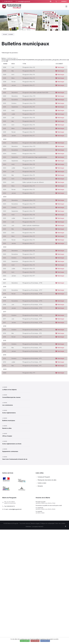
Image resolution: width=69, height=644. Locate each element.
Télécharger (60, 67)
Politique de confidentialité (48, 523)
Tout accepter (25, 641)
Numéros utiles (7, 428)
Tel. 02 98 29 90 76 (9, 506)
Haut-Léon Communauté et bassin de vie (15, 459)
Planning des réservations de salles (47, 480)
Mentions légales (35, 523)
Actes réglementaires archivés (12, 444)
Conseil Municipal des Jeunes (11, 397)
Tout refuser (35, 641)
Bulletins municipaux (9, 421)
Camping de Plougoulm (44, 477)
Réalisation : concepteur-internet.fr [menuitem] (34, 527)
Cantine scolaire (42, 483)
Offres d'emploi (7, 436)
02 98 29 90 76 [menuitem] (8, 1)
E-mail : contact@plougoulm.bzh (13, 509)
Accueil (5, 34)
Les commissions (8, 405)
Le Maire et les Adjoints (9, 390)
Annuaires (40, 486)
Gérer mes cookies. (60, 523)
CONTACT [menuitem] (64, 1)
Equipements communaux (10, 451)
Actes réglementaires (9, 413)
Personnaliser (45, 641)
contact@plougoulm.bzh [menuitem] (24, 1)
